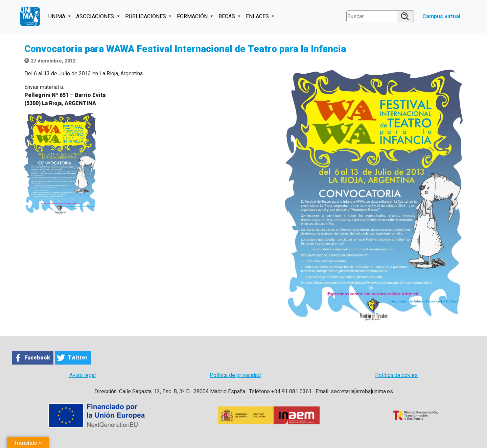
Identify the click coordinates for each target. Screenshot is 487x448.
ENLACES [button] (258, 16)
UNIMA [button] (57, 16)
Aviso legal (83, 375)
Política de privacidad (235, 375)
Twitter (78, 358)
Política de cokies (396, 375)
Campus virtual (441, 16)
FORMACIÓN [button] (193, 16)
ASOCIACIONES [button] (96, 16)
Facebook (37, 358)
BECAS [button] (227, 16)
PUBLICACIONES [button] (146, 16)
